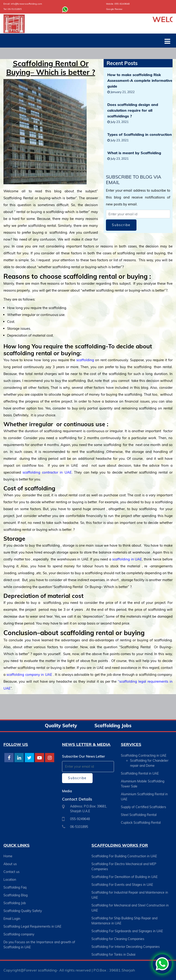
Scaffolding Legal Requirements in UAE (32, 926)
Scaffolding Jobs (113, 726)
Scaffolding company (19, 934)
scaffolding (85, 360)
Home (8, 856)
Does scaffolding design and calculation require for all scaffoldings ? (133, 110)
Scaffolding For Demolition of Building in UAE (125, 877)
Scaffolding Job (15, 903)
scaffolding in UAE (127, 559)
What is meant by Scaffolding (134, 153)
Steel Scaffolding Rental (139, 815)
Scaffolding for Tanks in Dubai (113, 954)
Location (10, 880)
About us (10, 864)
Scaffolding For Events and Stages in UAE (122, 885)
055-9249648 (122, 4)
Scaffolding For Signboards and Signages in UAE (127, 931)
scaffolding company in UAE (29, 675)
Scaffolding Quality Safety (23, 911)
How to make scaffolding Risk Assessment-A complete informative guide (140, 80)
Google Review (114, 9)
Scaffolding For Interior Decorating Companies (126, 947)
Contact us (11, 872)
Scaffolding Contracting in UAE (144, 756)
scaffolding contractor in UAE (47, 472)
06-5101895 (15, 9)
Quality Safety (61, 726)
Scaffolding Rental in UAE (140, 773)
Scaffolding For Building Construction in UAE (124, 856)
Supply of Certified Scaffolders (143, 807)
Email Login (12, 919)
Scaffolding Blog (16, 895)
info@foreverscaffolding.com (27, 4)
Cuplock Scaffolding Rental (141, 823)
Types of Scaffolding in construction (140, 134)
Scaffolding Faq (15, 887)
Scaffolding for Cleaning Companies (118, 939)
